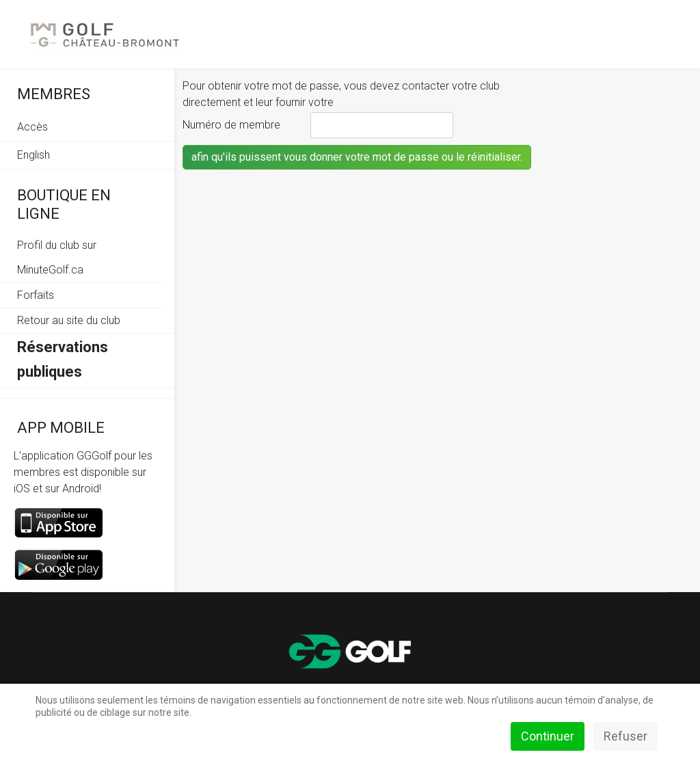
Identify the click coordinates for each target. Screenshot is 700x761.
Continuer (548, 736)
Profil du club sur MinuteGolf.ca (57, 257)
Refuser (625, 736)
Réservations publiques (63, 359)
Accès (32, 127)
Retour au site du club (69, 320)
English (33, 155)
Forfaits (36, 295)
